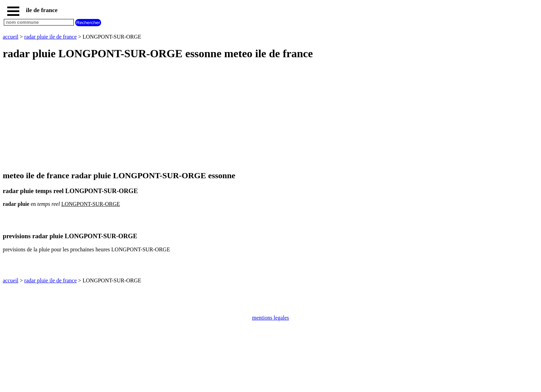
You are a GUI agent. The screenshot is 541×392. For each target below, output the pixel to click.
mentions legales (270, 318)
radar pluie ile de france (50, 37)
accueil (11, 37)
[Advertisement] (210, 116)
